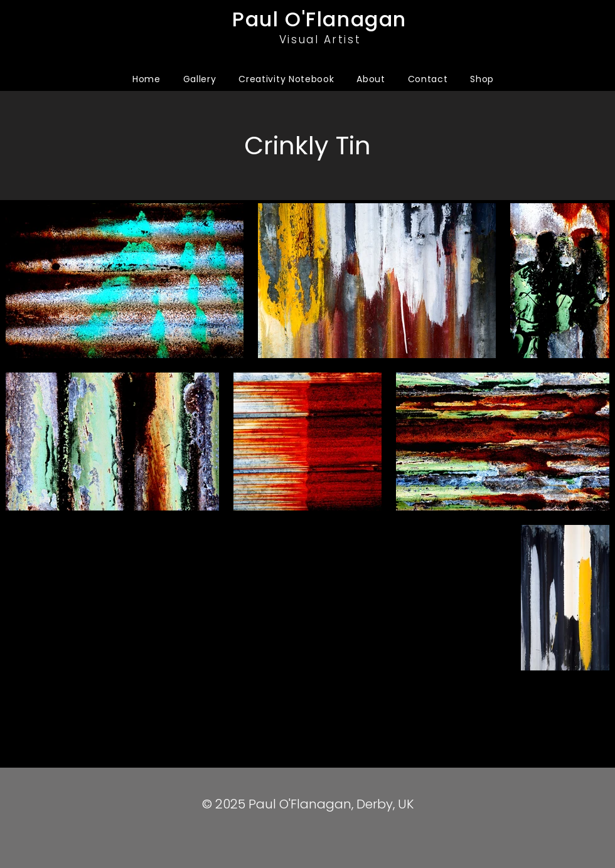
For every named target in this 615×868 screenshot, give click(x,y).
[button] (200, 79)
